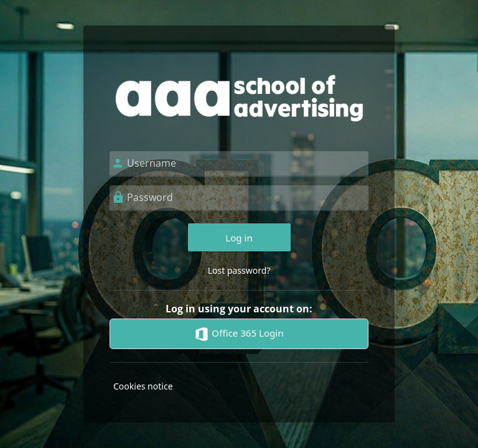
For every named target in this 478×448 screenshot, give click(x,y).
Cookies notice (143, 386)
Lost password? (239, 270)
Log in (239, 238)
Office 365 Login (239, 334)
